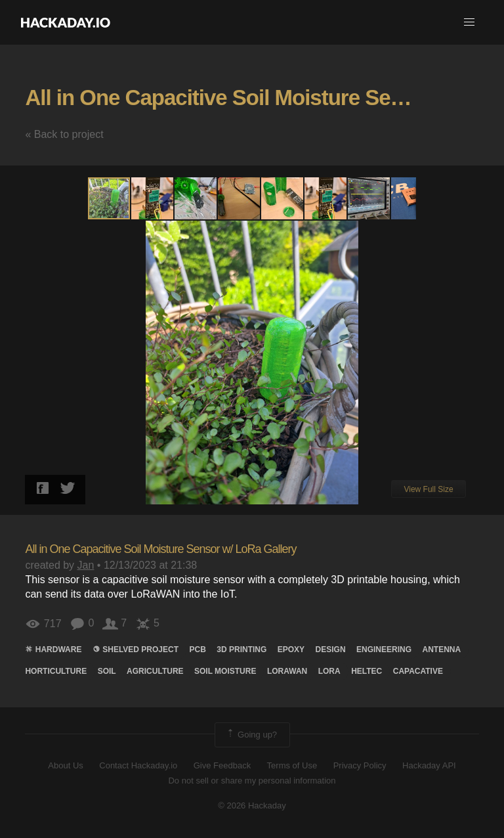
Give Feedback (222, 765)
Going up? (251, 735)
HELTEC (367, 671)
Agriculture (155, 671)
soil (107, 671)
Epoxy (291, 650)
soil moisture (225, 671)
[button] (469, 22)
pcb (197, 650)
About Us (65, 765)
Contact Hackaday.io (138, 765)
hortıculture (56, 671)
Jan (86, 565)
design (331, 650)
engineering (384, 650)
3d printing (241, 650)
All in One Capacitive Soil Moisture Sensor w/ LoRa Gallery (160, 549)
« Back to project (64, 134)
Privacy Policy (360, 765)
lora (329, 671)
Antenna (442, 650)
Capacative (418, 671)
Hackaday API (429, 765)
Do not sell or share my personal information (252, 781)
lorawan (287, 671)
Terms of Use (292, 765)
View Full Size (428, 489)
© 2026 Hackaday (252, 805)
